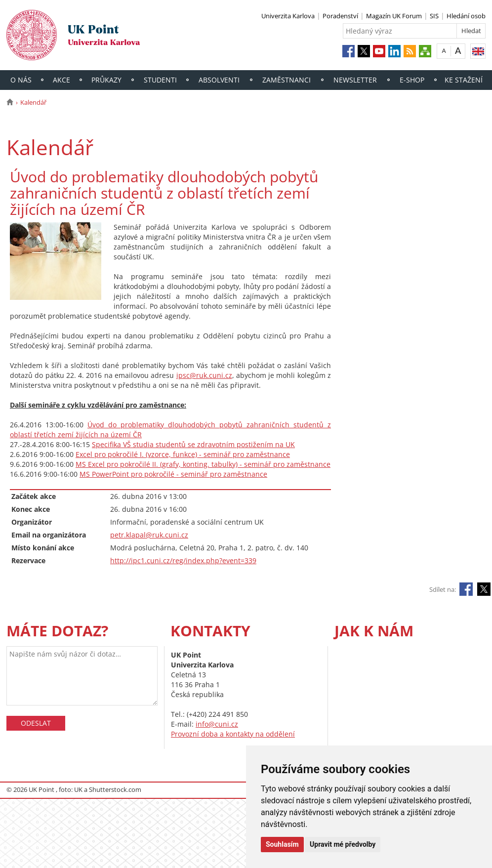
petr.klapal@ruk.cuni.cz (149, 535)
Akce (61, 80)
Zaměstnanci (287, 80)
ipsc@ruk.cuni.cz (204, 375)
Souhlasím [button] (282, 844)
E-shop (412, 80)
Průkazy (106, 80)
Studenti (160, 80)
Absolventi (219, 80)
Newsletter (355, 80)
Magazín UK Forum (394, 16)
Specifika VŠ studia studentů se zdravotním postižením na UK (193, 444)
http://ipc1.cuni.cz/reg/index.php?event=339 (183, 560)
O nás (21, 80)
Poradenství (340, 16)
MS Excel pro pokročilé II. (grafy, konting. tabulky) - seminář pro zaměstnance (203, 464)
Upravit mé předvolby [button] (343, 844)
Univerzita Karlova (288, 16)
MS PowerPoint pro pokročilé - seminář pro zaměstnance (173, 474)
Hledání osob (466, 16)
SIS (434, 16)
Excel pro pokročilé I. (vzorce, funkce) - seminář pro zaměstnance (183, 454)
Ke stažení (464, 80)
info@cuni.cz (217, 724)
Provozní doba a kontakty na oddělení (233, 734)
